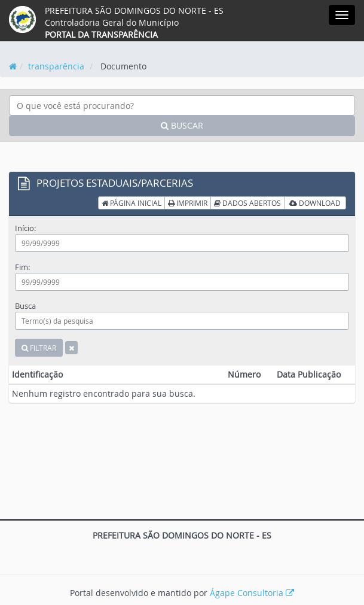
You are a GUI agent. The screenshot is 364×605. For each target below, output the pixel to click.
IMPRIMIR (188, 203)
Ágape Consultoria (252, 593)
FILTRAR (39, 348)
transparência (56, 66)
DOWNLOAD (315, 203)
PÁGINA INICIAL (131, 203)
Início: (25, 228)
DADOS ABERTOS (247, 203)
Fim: (22, 267)
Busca (25, 306)
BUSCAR (182, 125)
